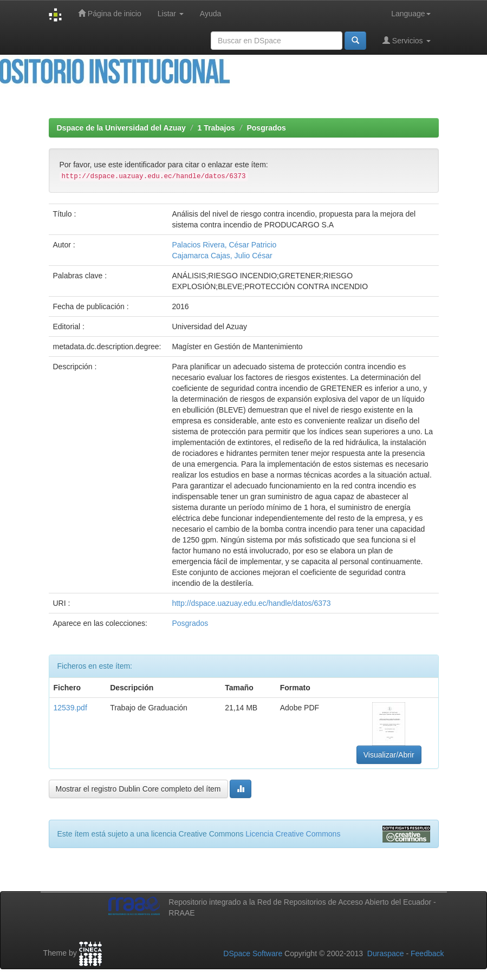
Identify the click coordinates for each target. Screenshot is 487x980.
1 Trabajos (216, 128)
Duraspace (386, 953)
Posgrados (266, 128)
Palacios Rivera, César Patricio (224, 245)
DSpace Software (253, 953)
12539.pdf (70, 708)
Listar (171, 14)
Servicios (407, 40)
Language (411, 14)
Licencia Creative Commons (293, 834)
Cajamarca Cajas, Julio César (222, 256)
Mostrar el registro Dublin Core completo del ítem (138, 789)
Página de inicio (110, 13)
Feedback (427, 953)
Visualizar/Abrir (389, 755)
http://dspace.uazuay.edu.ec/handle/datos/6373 (251, 603)
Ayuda (210, 14)
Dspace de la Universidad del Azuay (121, 128)
